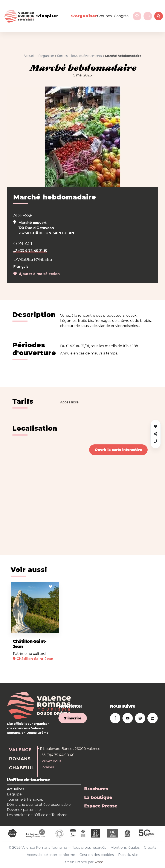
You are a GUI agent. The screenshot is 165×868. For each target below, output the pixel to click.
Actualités (15, 789)
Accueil (29, 56)
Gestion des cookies (97, 855)
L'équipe (14, 794)
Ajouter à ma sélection (37, 274)
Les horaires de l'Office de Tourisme (37, 815)
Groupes (104, 16)
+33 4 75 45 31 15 (30, 251)
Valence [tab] (20, 750)
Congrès (121, 16)
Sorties (62, 56)
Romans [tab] (20, 759)
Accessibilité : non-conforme (51, 855)
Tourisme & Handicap (25, 799)
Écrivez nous (51, 761)
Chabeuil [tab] (22, 768)
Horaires (47, 767)
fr (148, 16)
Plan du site (128, 855)
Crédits (150, 847)
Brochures (96, 789)
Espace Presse (101, 806)
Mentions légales (125, 847)
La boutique (98, 797)
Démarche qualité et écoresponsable (39, 805)
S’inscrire (73, 718)
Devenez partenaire (24, 810)
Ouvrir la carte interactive (118, 450)
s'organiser (84, 16)
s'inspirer (47, 16)
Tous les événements (86, 56)
